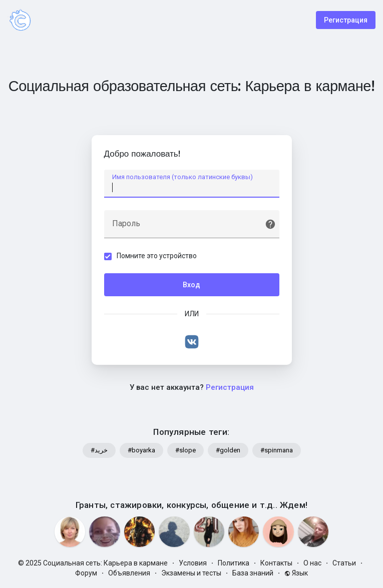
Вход (191, 285)
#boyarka (141, 450)
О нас (312, 563)
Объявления (129, 573)
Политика (234, 563)
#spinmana (277, 450)
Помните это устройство (157, 256)
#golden (228, 450)
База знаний (253, 573)
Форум (86, 573)
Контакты (276, 563)
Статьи (344, 563)
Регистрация (346, 20)
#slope (185, 450)
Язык (296, 573)
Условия (193, 563)
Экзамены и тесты (191, 573)
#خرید (99, 450)
